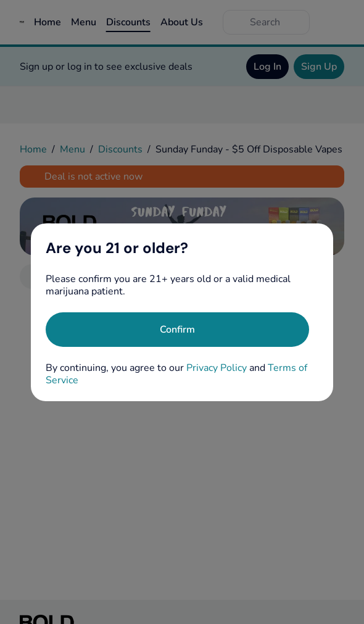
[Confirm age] (177, 330)
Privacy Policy (217, 368)
